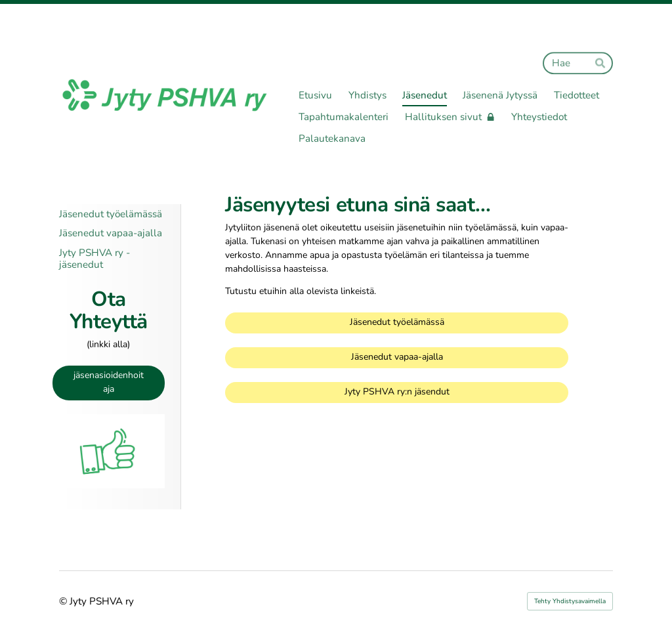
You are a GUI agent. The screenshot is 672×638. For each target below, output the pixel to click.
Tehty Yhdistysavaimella (570, 601)
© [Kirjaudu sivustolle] (64, 601)
